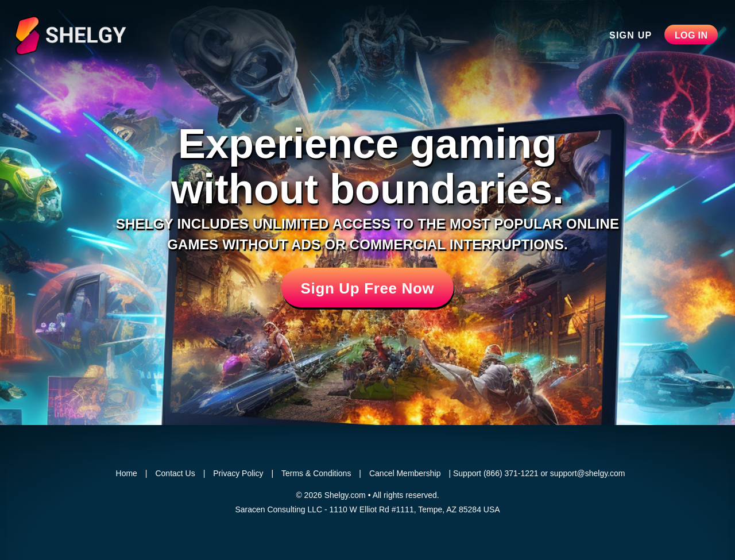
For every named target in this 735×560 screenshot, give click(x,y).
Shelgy (91, 36)
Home (127, 473)
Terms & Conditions (316, 473)
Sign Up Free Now (368, 288)
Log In (691, 35)
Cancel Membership (405, 473)
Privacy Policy (238, 473)
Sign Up (630, 35)
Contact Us (175, 473)
